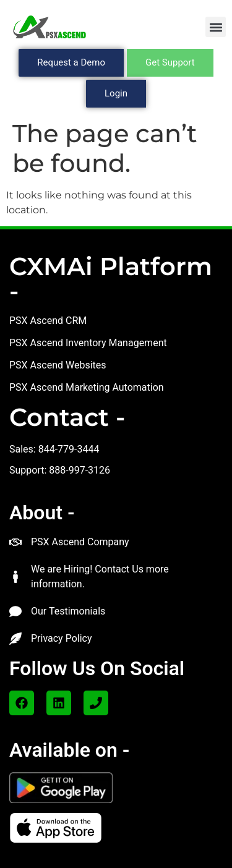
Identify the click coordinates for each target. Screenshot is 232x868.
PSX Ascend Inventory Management (88, 343)
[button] (216, 27)
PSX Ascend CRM (48, 321)
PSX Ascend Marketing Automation (87, 387)
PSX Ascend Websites (58, 365)
